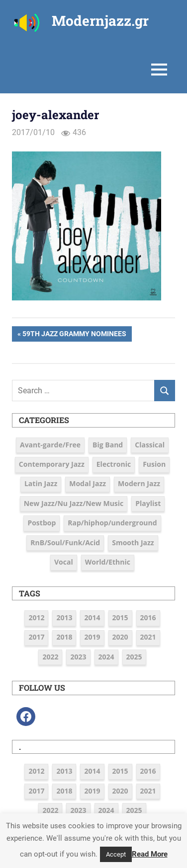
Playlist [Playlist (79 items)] (148, 503)
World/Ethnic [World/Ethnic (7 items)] (108, 562)
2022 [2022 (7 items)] (50, 657)
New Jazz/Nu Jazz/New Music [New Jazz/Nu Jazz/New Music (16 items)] (74, 503)
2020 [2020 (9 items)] (120, 637)
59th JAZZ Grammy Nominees (74, 335)
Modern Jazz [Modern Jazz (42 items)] (139, 483)
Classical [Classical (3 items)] (150, 445)
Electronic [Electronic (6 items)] (114, 464)
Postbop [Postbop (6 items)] (42, 523)
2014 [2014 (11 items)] (92, 617)
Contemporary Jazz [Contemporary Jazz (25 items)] (52, 464)
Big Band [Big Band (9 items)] (108, 445)
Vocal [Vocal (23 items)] (64, 562)
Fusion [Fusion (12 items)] (154, 464)
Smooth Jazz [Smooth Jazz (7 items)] (133, 542)
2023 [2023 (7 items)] (78, 657)
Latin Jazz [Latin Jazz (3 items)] (41, 483)
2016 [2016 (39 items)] (148, 617)
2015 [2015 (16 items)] (120, 617)
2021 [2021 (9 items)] (148, 637)
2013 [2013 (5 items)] (64, 617)
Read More (150, 854)
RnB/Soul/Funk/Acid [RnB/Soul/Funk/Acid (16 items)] (65, 542)
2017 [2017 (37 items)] (36, 637)
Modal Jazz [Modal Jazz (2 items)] (88, 483)
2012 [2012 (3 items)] (36, 617)
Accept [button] (116, 854)
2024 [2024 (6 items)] (106, 657)
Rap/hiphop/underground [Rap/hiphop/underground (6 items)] (112, 523)
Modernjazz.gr (100, 21)
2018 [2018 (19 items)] (64, 637)
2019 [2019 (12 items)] (92, 637)
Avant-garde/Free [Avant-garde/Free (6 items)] (50, 445)
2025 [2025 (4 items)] (134, 657)
